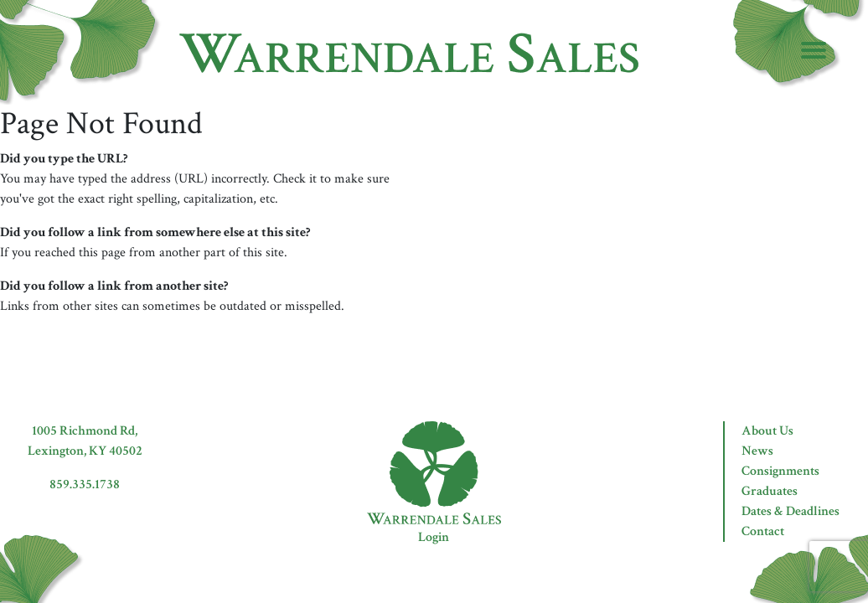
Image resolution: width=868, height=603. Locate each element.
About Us (767, 431)
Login (434, 537)
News (757, 451)
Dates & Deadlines (790, 511)
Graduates (770, 491)
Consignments (780, 471)
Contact (763, 531)
